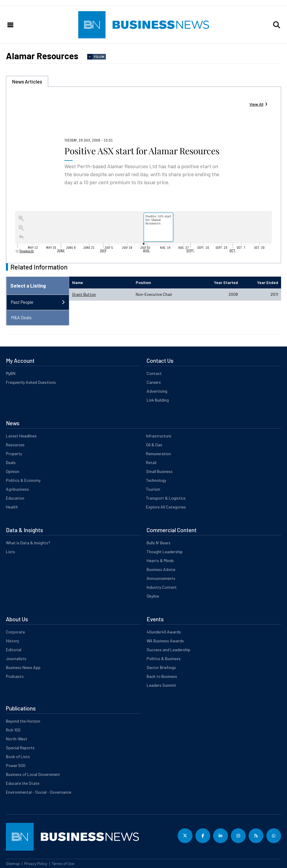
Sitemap (13, 864)
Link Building (158, 400)
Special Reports (20, 748)
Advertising (157, 391)
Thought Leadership (165, 552)
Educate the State (23, 783)
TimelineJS (25, 251)
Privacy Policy (36, 864)
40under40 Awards (164, 632)
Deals (11, 462)
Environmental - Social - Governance (39, 792)
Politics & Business (164, 658)
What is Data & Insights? (28, 543)
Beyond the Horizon (23, 721)
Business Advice (161, 569)
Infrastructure (159, 436)
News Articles (27, 81)
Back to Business (162, 676)
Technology (156, 480)
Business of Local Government (33, 774)
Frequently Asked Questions (31, 382)
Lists (10, 552)
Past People (22, 302)
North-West (17, 739)
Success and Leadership (168, 650)
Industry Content (162, 587)
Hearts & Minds (160, 560)
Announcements (161, 578)
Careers (154, 382)
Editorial (14, 650)
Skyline (153, 596)
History (12, 641)
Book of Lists (18, 757)
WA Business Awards (165, 641)
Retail (151, 462)
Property (14, 454)
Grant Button (84, 294)
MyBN (11, 373)
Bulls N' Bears (159, 543)
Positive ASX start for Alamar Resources (142, 151)
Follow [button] (99, 57)
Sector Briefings (161, 667)
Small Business (159, 471)
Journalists (16, 658)
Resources (15, 445)
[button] (277, 25)
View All (256, 104)
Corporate (15, 632)
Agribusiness (17, 489)
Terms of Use (63, 864)
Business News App (23, 667)
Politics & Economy (23, 480)
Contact (154, 373)
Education (15, 498)
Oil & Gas (154, 445)
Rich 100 (13, 730)
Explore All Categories (166, 507)
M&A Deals (21, 317)
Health (12, 507)
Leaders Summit (161, 685)
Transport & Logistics (166, 498)
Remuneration (158, 454)
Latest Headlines (21, 436)
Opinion (13, 471)
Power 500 (16, 765)
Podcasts (15, 676)
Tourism (153, 489)
